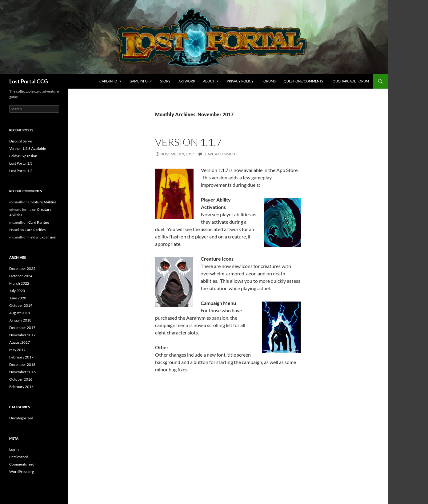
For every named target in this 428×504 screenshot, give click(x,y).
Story (165, 81)
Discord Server (21, 141)
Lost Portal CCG (29, 81)
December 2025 (22, 268)
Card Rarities (39, 222)
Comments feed (22, 464)
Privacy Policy (240, 81)
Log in (14, 449)
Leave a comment (220, 154)
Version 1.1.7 (188, 142)
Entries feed (19, 457)
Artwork (187, 81)
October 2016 (21, 379)
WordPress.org (22, 472)
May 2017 (17, 350)
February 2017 (21, 357)
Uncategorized (21, 418)
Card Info (108, 81)
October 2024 (21, 276)
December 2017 (22, 328)
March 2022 (19, 283)
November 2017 (22, 335)
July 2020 (17, 291)
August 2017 (20, 342)
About (209, 81)
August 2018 (20, 313)
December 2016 (22, 364)
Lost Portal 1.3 (21, 163)
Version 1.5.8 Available (28, 148)
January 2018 (20, 320)
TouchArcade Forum (350, 81)
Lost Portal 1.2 (21, 171)
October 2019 (21, 305)
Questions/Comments (303, 81)
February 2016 (21, 387)
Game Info (139, 81)
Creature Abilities (42, 202)
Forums (269, 81)
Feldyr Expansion (23, 156)
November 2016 (22, 372)
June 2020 (18, 298)
